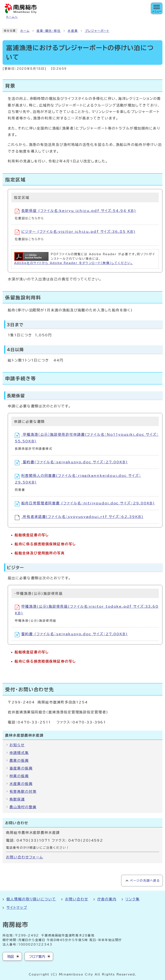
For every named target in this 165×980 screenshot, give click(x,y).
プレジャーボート (97, 31)
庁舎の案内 (107, 899)
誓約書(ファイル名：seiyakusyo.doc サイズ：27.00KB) (71, 463)
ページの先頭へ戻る (145, 881)
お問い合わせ (77, 899)
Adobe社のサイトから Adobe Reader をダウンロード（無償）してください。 (73, 263)
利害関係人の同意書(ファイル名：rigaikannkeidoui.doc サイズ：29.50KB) (78, 479)
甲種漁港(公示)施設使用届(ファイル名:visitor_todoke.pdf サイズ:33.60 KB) (87, 610)
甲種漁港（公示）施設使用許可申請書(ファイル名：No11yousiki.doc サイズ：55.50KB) (87, 438)
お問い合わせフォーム (24, 857)
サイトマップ (17, 907)
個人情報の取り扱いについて (31, 899)
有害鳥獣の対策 (23, 791)
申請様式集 (19, 753)
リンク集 (133, 899)
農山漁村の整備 (23, 807)
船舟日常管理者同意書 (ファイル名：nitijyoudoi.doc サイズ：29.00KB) (85, 504)
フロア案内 (37, 957)
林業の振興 (19, 776)
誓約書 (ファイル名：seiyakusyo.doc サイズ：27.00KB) (71, 635)
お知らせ (17, 745)
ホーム (25, 31)
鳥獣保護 (17, 799)
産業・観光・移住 (49, 31)
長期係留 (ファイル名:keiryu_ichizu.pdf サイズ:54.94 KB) (76, 211)
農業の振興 (19, 761)
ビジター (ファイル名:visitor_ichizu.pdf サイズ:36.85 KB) (75, 232)
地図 (11, 957)
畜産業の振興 (21, 768)
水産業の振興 (21, 784)
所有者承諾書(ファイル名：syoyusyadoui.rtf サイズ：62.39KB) (79, 518)
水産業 (73, 31)
